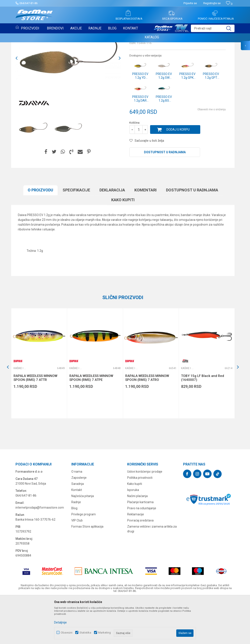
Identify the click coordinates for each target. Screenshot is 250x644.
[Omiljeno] (229, 4)
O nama (77, 516)
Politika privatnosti (140, 522)
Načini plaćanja (137, 541)
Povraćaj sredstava (140, 565)
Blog (74, 553)
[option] (33, 173)
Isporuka (133, 535)
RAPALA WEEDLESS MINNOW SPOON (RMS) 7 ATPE (91, 423)
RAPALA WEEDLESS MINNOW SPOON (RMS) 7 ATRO (147, 423)
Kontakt (77, 535)
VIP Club (77, 565)
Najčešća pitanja (83, 541)
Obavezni (67, 633)
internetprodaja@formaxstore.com (40, 552)
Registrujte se (212, 3)
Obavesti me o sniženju (212, 154)
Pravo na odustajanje (142, 553)
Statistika (85, 633)
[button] (213, 28)
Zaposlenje (79, 522)
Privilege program (84, 559)
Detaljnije (60, 622)
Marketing (104, 633)
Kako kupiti (123, 244)
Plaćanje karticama (140, 547)
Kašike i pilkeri (140, 73)
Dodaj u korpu (178, 174)
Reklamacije (136, 559)
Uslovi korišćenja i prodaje (145, 516)
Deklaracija (112, 235)
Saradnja (78, 528)
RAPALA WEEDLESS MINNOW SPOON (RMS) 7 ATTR (35, 423)
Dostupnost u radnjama (165, 197)
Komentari (146, 235)
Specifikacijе (76, 235)
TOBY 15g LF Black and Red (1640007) (203, 423)
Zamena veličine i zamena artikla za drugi (152, 574)
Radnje (76, 547)
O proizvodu (40, 235)
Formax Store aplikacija (87, 571)
